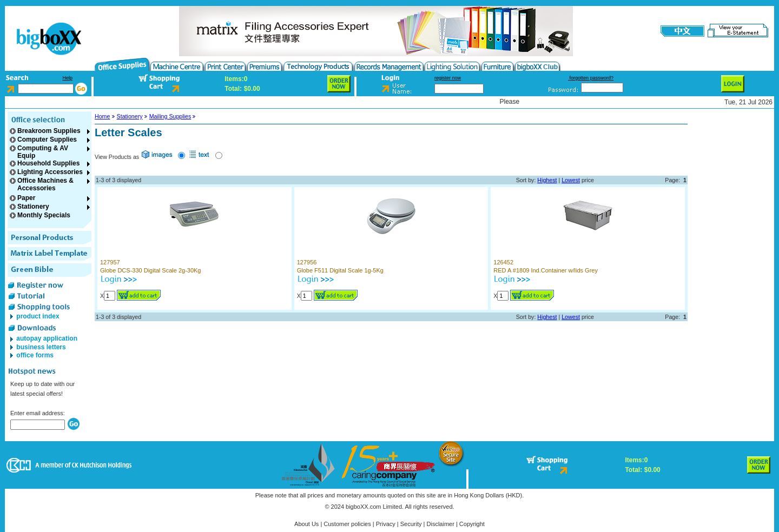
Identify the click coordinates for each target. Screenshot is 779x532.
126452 (503, 262)
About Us (306, 524)
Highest (547, 180)
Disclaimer (441, 524)
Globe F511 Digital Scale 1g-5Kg (340, 270)
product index (37, 316)
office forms (34, 355)
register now (448, 78)
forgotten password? (591, 78)
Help (67, 78)
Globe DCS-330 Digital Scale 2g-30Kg (151, 270)
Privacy (386, 524)
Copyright (472, 524)
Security (411, 524)
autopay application (46, 338)
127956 (307, 262)
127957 (110, 262)
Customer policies (347, 524)
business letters (40, 347)
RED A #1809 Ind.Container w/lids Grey (546, 270)
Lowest (571, 180)
